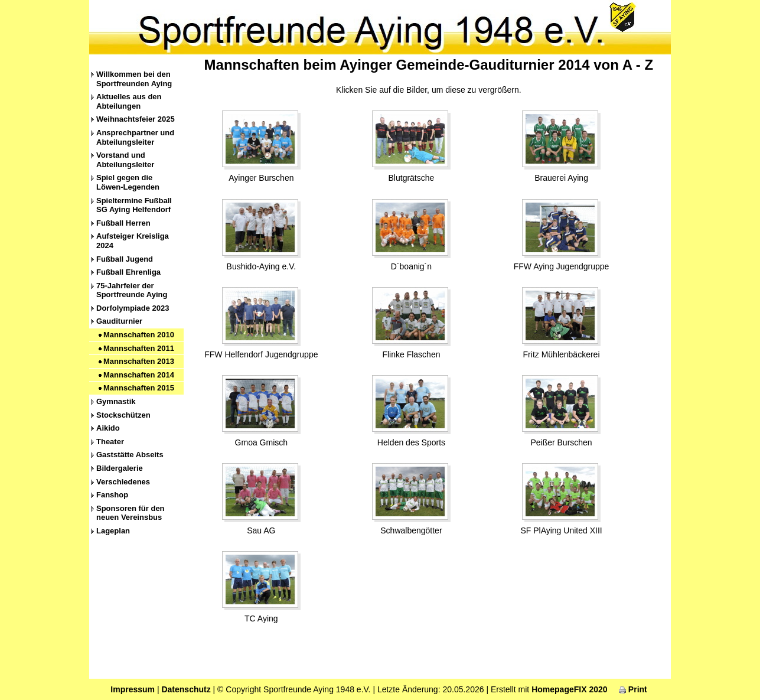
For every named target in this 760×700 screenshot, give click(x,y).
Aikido (108, 428)
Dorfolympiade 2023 (133, 308)
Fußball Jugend (125, 259)
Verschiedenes (123, 482)
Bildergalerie (120, 468)
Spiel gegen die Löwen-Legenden (128, 182)
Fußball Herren (123, 223)
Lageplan (113, 531)
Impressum (133, 689)
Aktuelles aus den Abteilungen (129, 101)
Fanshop (112, 495)
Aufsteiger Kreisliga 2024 (133, 241)
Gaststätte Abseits (130, 455)
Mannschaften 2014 (139, 375)
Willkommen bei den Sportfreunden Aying (134, 79)
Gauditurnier (119, 321)
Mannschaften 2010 (139, 335)
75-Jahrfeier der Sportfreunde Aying (132, 290)
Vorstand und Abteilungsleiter (125, 160)
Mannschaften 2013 (139, 361)
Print (633, 689)
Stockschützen (123, 415)
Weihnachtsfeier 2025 (136, 119)
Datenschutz (186, 689)
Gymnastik (116, 401)
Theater (110, 442)
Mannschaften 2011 (139, 348)
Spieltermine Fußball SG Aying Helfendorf (134, 205)
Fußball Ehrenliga (128, 272)
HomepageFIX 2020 (569, 689)
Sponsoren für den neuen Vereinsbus (131, 513)
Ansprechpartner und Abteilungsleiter (135, 137)
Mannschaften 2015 (139, 388)
